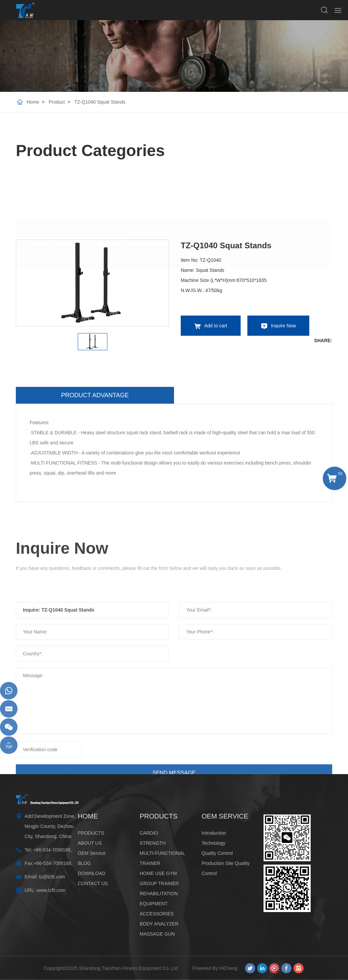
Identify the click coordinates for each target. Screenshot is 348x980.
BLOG (84, 863)
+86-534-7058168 (52, 850)
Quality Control (217, 853)
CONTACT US (93, 883)
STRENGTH (89, 177)
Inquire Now (284, 326)
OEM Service (92, 853)
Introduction (214, 833)
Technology (214, 843)
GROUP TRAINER (51, 194)
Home (33, 102)
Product (57, 102)
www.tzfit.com (51, 890)
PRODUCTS (91, 833)
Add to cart (216, 326)
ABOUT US (90, 843)
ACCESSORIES (220, 194)
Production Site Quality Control (225, 868)
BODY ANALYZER (52, 211)
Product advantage (95, 486)
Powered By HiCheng (215, 968)
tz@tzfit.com (52, 877)
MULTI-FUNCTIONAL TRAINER (167, 177)
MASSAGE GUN (119, 211)
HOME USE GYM (252, 177)
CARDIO (40, 177)
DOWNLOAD (92, 873)
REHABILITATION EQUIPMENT (137, 194)
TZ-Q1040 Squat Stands (100, 102)
